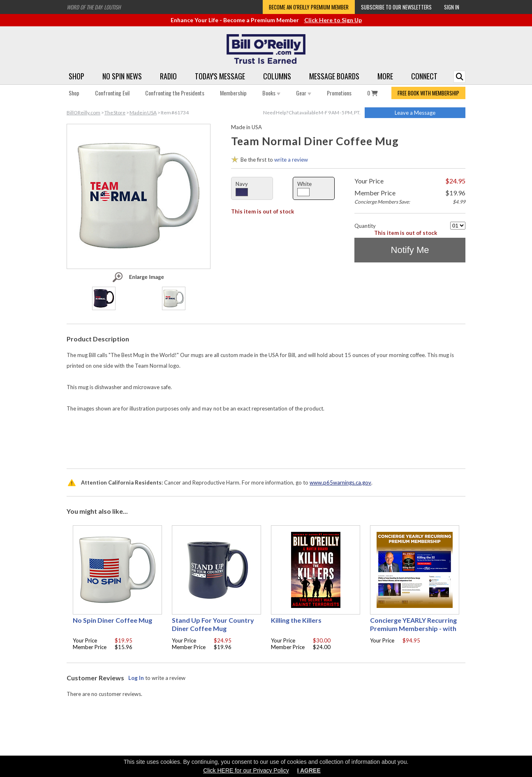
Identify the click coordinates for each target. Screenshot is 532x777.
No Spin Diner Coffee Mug (112, 620)
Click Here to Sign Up (333, 20)
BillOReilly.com (83, 112)
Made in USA (143, 112)
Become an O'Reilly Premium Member (309, 7)
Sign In (452, 7)
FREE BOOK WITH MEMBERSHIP (428, 93)
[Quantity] (458, 226)
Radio (168, 76)
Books (271, 93)
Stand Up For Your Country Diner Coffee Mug (213, 624)
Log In (136, 678)
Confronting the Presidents (175, 93)
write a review (291, 160)
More (385, 76)
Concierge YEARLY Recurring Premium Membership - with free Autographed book (413, 628)
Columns (277, 76)
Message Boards (334, 76)
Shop (76, 76)
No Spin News (122, 76)
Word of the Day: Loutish (94, 7)
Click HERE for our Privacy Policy (246, 770)
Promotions (339, 93)
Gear (304, 93)
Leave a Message (415, 113)
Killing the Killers (296, 620)
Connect (424, 76)
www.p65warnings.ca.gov (340, 482)
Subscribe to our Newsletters (396, 7)
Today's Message (220, 76)
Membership (233, 93)
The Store (115, 112)
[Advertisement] (266, 438)
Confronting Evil (112, 93)
